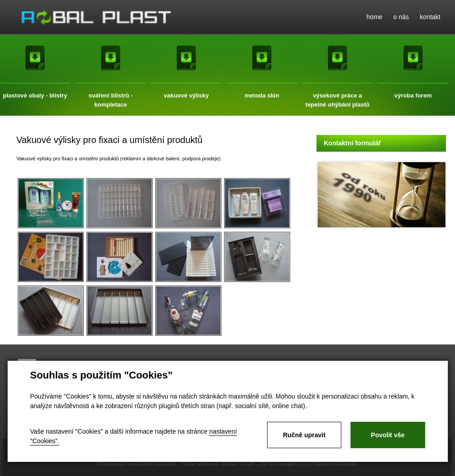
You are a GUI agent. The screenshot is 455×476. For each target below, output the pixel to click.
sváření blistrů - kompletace (111, 96)
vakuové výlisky (186, 95)
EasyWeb (166, 464)
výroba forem (413, 95)
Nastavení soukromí (335, 464)
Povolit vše (388, 435)
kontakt (430, 17)
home (375, 17)
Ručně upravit (304, 435)
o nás (401, 17)
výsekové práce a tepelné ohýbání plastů (338, 96)
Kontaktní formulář (352, 143)
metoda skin (262, 95)
